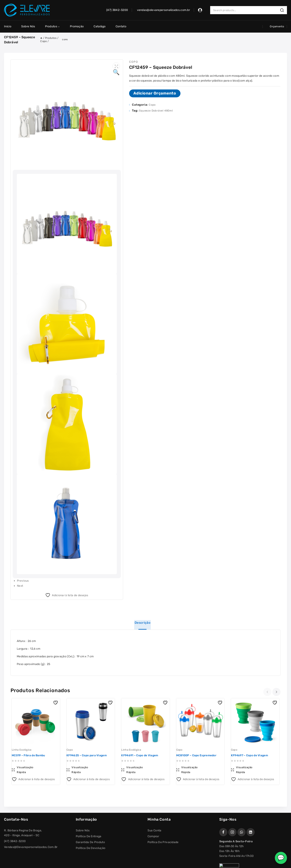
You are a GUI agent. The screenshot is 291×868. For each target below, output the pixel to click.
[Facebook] (223, 832)
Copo (65, 40)
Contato (121, 26)
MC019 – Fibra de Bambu (29, 756)
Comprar (153, 837)
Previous (23, 581)
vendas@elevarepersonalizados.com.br (31, 847)
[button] (116, 66)
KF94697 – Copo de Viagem (250, 756)
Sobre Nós (28, 26)
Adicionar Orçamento (155, 93)
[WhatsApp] (241, 832)
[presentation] (268, 692)
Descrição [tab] (143, 622)
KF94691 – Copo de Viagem (140, 756)
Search (283, 10)
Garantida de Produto (90, 842)
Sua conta (154, 831)
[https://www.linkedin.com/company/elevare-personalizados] (251, 832)
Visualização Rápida (25, 770)
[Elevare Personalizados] (27, 10)
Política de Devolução (91, 848)
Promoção (77, 26)
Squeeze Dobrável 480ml (156, 111)
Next (20, 585)
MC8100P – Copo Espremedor (197, 756)
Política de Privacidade (163, 842)
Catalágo (100, 26)
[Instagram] (232, 832)
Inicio (8, 26)
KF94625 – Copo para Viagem (87, 756)
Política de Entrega (89, 837)
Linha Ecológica (22, 750)
